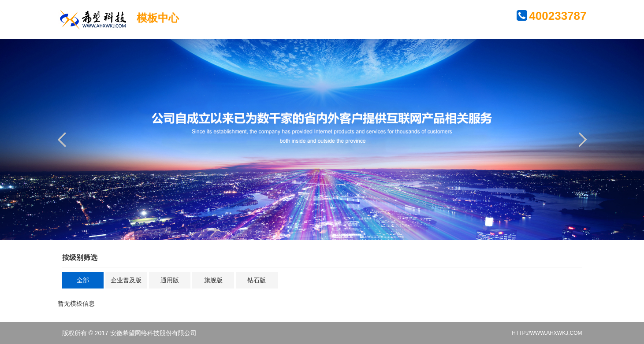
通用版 (170, 280)
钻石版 (257, 280)
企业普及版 (126, 280)
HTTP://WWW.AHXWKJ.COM (547, 333)
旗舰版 (213, 280)
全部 (83, 280)
